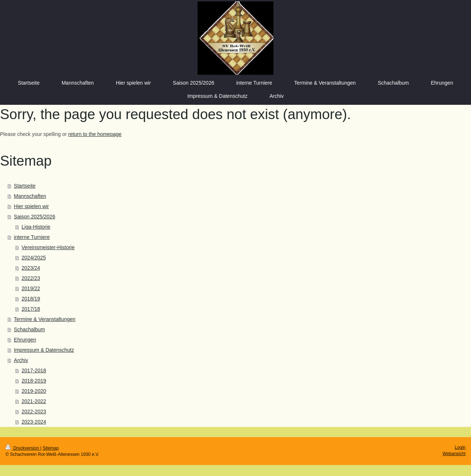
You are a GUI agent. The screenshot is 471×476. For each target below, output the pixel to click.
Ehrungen (25, 340)
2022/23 (31, 278)
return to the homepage (95, 134)
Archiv (21, 360)
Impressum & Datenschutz (44, 350)
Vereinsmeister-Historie (48, 247)
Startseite (25, 186)
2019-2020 (34, 391)
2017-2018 (34, 370)
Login (460, 447)
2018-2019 (34, 381)
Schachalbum (30, 329)
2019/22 (31, 288)
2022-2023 (34, 412)
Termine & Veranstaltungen (45, 319)
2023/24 (31, 268)
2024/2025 (34, 258)
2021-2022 (34, 401)
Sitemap (51, 448)
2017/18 (31, 309)
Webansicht (454, 454)
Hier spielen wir (32, 206)
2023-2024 (34, 422)
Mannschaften (30, 196)
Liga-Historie (36, 227)
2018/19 (31, 299)
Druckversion (23, 448)
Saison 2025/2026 (35, 217)
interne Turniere (32, 237)
